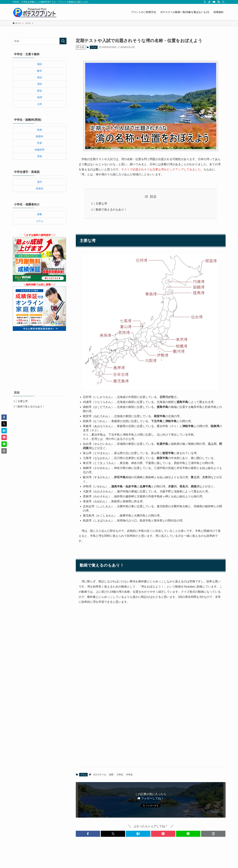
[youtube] (214, 2)
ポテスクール (100, 775)
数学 (40, 71)
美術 (40, 156)
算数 (40, 214)
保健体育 (40, 150)
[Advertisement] (151, 716)
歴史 (40, 91)
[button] (88, 834)
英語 (40, 77)
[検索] (223, 2)
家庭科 (40, 136)
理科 (40, 84)
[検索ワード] (40, 41)
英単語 (40, 189)
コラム (94, 47)
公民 (40, 104)
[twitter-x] (205, 2)
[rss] (219, 2)
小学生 (120, 775)
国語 (40, 64)
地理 (111, 775)
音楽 (40, 143)
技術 (40, 130)
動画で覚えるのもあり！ (111, 210)
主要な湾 (101, 204)
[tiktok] (209, 2)
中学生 (129, 775)
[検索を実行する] (63, 41)
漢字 (40, 182)
